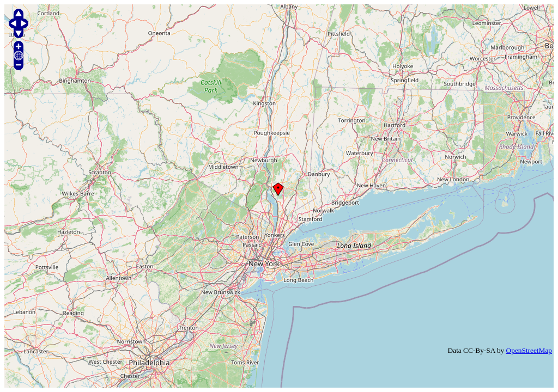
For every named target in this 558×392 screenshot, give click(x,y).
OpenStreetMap (529, 350)
